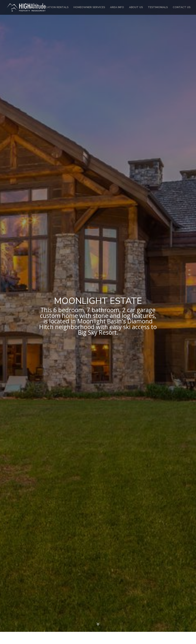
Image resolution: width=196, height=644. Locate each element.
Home (33, 8)
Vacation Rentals (55, 8)
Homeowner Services (89, 8)
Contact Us (182, 8)
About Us (136, 8)
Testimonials (158, 8)
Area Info (117, 8)
